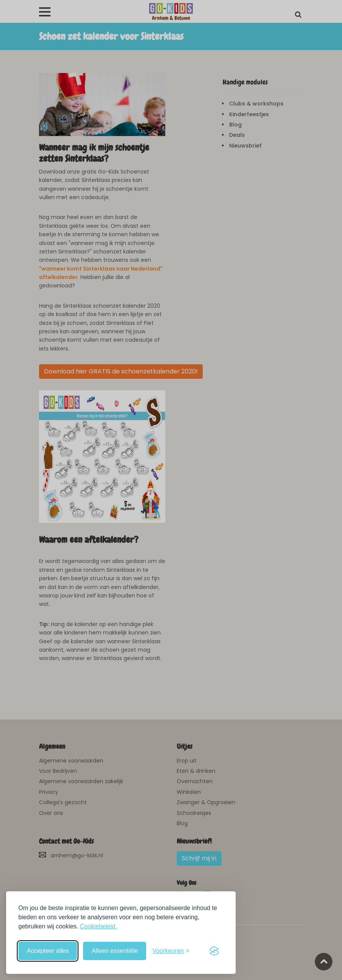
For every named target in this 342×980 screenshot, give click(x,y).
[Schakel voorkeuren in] (171, 951)
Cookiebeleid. (99, 926)
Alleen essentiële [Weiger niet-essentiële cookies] (115, 951)
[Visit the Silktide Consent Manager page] (214, 951)
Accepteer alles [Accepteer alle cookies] (48, 951)
